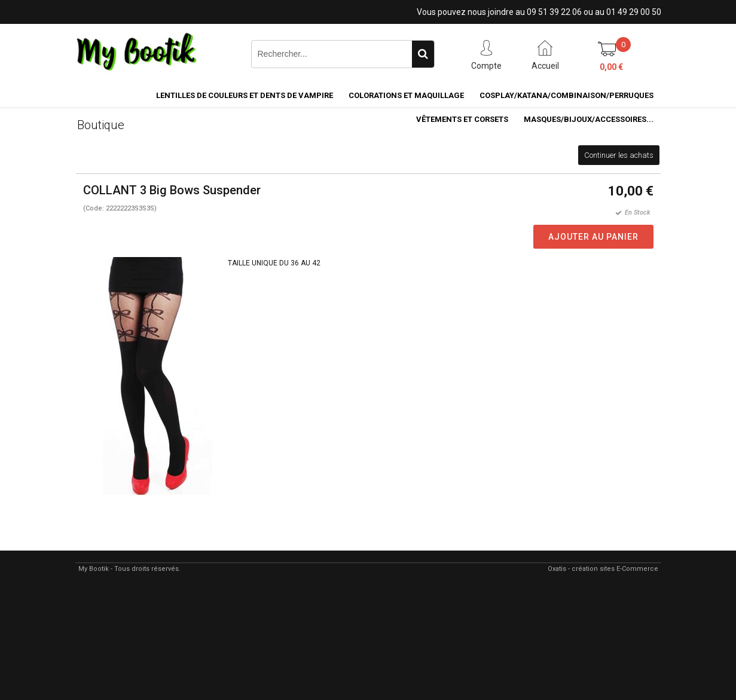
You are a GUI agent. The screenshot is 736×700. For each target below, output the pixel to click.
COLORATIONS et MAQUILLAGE (406, 95)
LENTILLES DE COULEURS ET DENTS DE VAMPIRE (245, 95)
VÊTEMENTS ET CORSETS (462, 119)
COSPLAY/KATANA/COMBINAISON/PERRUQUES (566, 95)
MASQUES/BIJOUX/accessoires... (589, 119)
